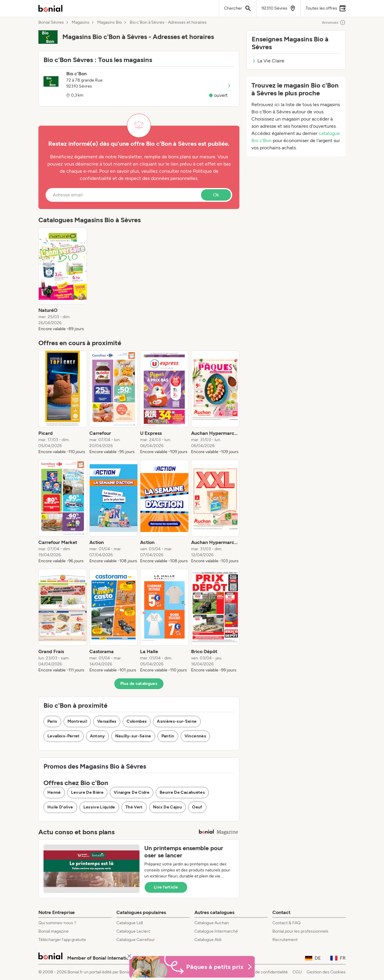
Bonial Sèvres (51, 22)
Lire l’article (166, 887)
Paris (52, 721)
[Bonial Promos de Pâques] (192, 967)
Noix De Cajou (168, 807)
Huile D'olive (60, 807)
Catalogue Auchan (212, 923)
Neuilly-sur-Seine (133, 736)
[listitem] (63, 280)
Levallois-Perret (64, 736)
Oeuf (197, 807)
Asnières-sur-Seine (177, 721)
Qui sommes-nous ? (57, 923)
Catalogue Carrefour (136, 940)
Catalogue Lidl (130, 923)
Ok (216, 195)
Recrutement (285, 940)
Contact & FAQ (286, 923)
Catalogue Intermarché (216, 931)
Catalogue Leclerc (133, 931)
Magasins (81, 22)
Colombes (137, 721)
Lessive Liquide (99, 807)
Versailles (107, 721)
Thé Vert (134, 807)
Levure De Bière (87, 792)
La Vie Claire (268, 61)
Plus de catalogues (139, 684)
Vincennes (195, 736)
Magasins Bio (109, 22)
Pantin (168, 736)
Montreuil (77, 721)
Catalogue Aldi (208, 940)
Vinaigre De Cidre (132, 792)
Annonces (334, 22)
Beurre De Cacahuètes (182, 792)
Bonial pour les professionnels (300, 931)
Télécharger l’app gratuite (62, 940)
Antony (97, 736)
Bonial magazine (54, 931)
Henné (54, 792)
